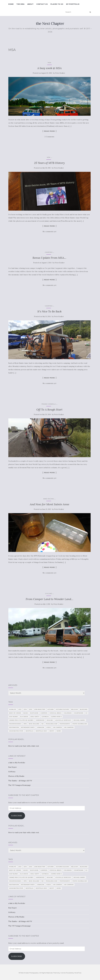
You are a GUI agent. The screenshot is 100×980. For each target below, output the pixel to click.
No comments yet (49, 232)
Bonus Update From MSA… (49, 258)
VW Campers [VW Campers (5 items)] (69, 727)
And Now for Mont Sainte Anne (49, 504)
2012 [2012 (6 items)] (20, 709)
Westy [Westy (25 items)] (52, 731)
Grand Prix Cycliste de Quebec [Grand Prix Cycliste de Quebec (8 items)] (21, 720)
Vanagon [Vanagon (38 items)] (41, 727)
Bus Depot (12, 767)
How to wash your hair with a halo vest (24, 746)
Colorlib (63, 973)
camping (49, 252)
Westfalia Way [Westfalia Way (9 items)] (41, 731)
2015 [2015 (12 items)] (31, 709)
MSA (49, 63)
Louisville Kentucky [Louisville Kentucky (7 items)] (63, 720)
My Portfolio (73, 4)
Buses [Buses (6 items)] (26, 713)
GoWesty (12, 772)
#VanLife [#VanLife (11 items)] (13, 709)
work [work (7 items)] (59, 731)
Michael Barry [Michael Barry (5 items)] (79, 720)
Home (11, 4)
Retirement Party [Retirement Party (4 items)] (28, 727)
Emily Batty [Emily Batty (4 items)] (35, 717)
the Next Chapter (50, 23)
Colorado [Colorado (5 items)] (68, 713)
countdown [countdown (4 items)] (79, 713)
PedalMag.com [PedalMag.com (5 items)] (52, 724)
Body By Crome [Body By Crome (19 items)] (15, 713)
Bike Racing (49, 499)
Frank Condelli (49, 404)
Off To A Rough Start (49, 410)
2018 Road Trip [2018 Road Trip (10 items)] (40, 709)
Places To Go (57, 4)
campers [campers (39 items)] (44, 713)
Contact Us (42, 4)
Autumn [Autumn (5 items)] (51, 709)
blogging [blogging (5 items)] (84, 709)
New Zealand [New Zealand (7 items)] (34, 724)
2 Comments (49, 137)
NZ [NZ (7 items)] (43, 724)
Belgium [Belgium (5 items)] (75, 709)
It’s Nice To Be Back (49, 311)
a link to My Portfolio (17, 763)
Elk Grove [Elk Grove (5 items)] (24, 717)
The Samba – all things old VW (20, 781)
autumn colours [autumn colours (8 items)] (62, 709)
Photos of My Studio (16, 776)
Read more (49, 131)
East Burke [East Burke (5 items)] (14, 717)
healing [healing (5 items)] (50, 720)
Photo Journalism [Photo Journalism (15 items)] (80, 724)
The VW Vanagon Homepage (20, 785)
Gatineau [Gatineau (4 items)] (45, 717)
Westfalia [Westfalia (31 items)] (29, 731)
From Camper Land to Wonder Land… (49, 599)
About (30, 4)
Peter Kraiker (60, 73)
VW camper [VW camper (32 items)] (57, 727)
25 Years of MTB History (49, 163)
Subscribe (17, 816)
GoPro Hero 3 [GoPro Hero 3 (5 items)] (56, 717)
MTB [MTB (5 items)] (25, 724)
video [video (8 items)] (49, 727)
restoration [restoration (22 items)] (14, 727)
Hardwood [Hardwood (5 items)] (40, 720)
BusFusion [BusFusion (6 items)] (34, 713)
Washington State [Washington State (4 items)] (16, 731)
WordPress (78, 973)
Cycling (49, 593)
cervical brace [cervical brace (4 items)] (56, 713)
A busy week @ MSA (49, 68)
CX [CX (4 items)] (86, 713)
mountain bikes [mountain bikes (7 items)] (15, 724)
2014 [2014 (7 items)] (25, 709)
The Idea (20, 4)
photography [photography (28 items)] (65, 724)
